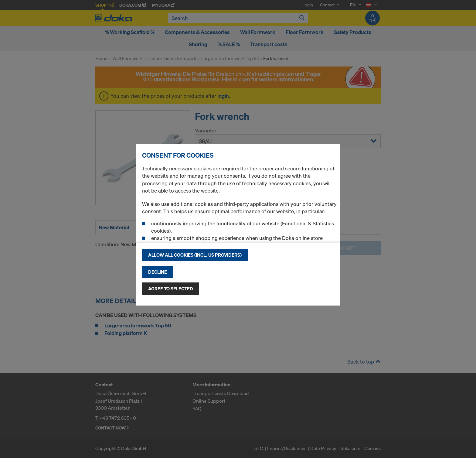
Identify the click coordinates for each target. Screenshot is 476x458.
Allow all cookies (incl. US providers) (195, 255)
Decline (158, 272)
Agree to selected (171, 289)
